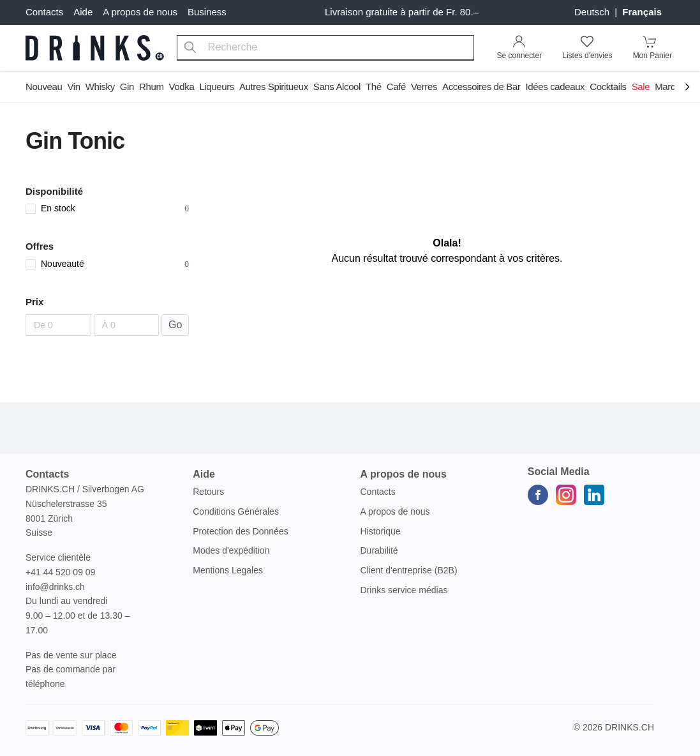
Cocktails (608, 87)
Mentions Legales (228, 570)
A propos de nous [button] (404, 474)
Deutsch (593, 12)
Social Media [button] (559, 472)
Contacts (44, 12)
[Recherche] (190, 48)
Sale (641, 87)
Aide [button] (204, 474)
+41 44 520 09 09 (60, 572)
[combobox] (325, 48)
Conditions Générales (236, 511)
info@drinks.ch (55, 587)
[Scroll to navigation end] (687, 88)
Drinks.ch (629, 727)
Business (207, 12)
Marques (673, 87)
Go (175, 325)
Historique (381, 531)
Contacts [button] (47, 474)
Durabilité (379, 550)
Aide (83, 12)
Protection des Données (240, 531)
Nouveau (44, 87)
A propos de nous (140, 12)
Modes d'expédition (231, 550)
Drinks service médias (404, 590)
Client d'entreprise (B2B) (409, 570)
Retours (208, 492)
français (642, 12)
